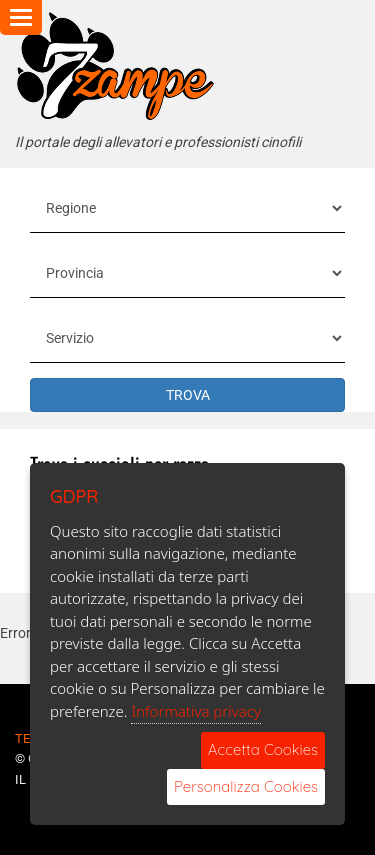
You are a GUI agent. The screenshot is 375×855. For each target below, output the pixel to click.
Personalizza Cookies (246, 786)
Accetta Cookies (263, 749)
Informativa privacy (196, 711)
